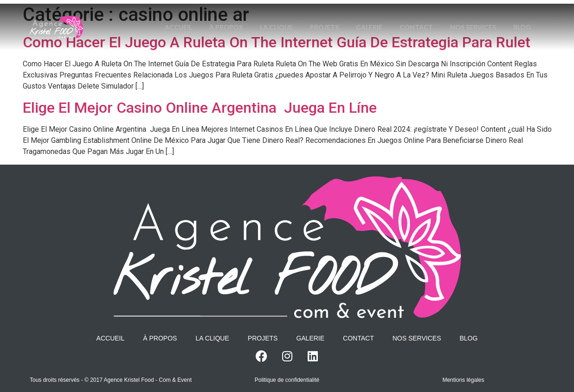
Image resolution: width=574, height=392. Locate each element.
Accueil (191, 16)
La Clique (292, 16)
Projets (342, 16)
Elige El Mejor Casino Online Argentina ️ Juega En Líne (200, 108)
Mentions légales (463, 380)
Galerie (388, 16)
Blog (348, 39)
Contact (436, 16)
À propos (240, 16)
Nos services (494, 16)
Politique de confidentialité (287, 380)
